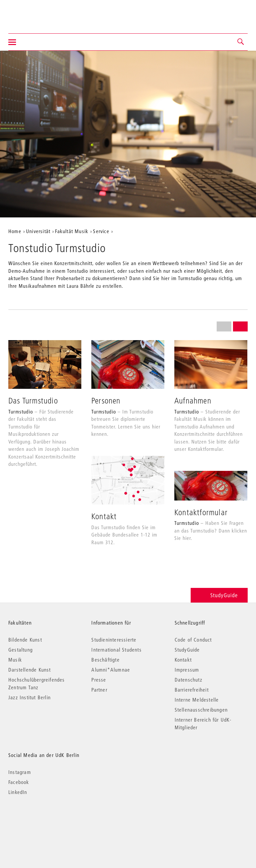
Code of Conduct (193, 640)
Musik (15, 660)
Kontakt (183, 660)
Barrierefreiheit (192, 690)
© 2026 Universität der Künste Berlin (43, 820)
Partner (99, 690)
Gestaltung (20, 650)
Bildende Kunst (25, 640)
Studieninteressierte (114, 640)
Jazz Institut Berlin (29, 697)
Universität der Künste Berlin (34, 12)
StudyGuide (219, 595)
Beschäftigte (105, 660)
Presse (99, 680)
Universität (38, 231)
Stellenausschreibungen (201, 710)
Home (15, 231)
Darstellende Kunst (30, 670)
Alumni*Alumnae (111, 670)
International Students (116, 650)
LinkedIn (18, 792)
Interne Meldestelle (197, 700)
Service (101, 231)
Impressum (187, 670)
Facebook (19, 782)
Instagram (20, 772)
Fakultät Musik (72, 231)
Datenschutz (188, 680)
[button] (241, 42)
